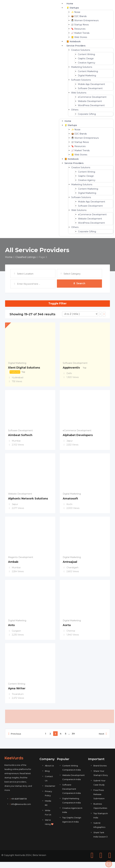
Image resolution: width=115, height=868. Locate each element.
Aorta (67, 629)
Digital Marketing (87, 76)
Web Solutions (79, 93)
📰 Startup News (80, 25)
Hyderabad (18, 378)
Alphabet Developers (78, 436)
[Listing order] (80, 314)
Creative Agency (87, 63)
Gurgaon (16, 635)
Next (103, 740)
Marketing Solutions (82, 67)
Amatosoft (70, 500)
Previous (15, 740)
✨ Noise (76, 12)
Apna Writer (17, 694)
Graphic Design (86, 59)
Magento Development (21, 560)
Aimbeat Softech (20, 436)
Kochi (69, 506)
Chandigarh (72, 571)
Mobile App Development (91, 84)
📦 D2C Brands (79, 16)
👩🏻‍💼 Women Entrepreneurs (85, 20)
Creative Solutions (81, 50)
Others (75, 110)
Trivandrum (18, 699)
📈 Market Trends (80, 33)
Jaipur (70, 442)
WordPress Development (91, 105)
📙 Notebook (74, 41)
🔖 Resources (78, 29)
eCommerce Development (92, 97)
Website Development (90, 101)
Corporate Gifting (87, 114)
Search (79, 284)
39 (73, 740)
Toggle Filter (57, 303)
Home (70, 4)
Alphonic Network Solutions (28, 500)
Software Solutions (81, 80)
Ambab (13, 565)
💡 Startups (73, 8)
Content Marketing (88, 71)
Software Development (90, 88)
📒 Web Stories (79, 37)
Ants (11, 629)
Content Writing (86, 54)
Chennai (71, 635)
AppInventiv (71, 368)
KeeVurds (14, 764)
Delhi (69, 373)
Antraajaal (70, 565)
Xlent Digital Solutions (24, 368)
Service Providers (76, 46)
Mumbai (16, 442)
